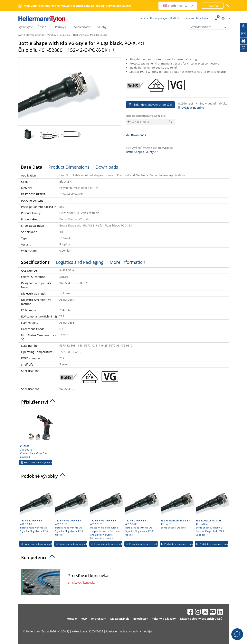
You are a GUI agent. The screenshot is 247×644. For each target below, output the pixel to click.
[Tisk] (243, 41)
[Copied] (112, 50)
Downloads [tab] (107, 167)
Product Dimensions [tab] (69, 167)
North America (178, 6)
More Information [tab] (128, 262)
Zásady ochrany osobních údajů (201, 619)
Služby (102, 27)
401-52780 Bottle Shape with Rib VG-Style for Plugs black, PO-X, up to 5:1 (141, 511)
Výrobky (24, 27)
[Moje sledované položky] (243, 48)
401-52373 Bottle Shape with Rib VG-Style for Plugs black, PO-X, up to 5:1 (71, 511)
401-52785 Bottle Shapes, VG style (177, 508)
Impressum (99, 619)
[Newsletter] (243, 34)
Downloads (136, 135)
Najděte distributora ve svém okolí (146, 116)
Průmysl (61, 27)
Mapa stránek (120, 619)
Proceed (213, 6)
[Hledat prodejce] (243, 26)
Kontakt (72, 619)
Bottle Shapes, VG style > (142, 152)
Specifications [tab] (35, 262)
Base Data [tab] (32, 167)
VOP (84, 619)
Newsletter (140, 619)
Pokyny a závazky (164, 619)
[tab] (124, 403)
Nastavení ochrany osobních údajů (129, 631)
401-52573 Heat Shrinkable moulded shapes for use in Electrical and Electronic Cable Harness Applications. (106, 513)
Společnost (82, 27)
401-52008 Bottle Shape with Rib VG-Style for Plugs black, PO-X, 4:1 (36, 511)
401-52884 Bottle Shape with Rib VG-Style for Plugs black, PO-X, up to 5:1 (212, 511)
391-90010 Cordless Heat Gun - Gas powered (36, 435)
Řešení (42, 27)
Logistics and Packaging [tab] (80, 262)
